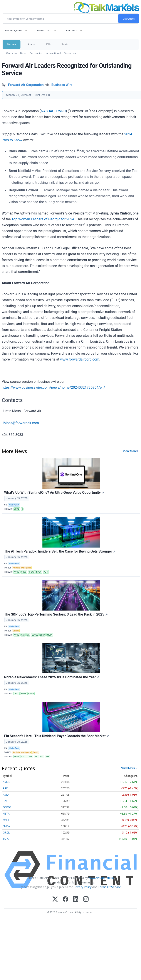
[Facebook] (65, 899)
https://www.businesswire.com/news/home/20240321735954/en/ (53, 387)
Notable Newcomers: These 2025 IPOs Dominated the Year (52, 677)
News (23, 53)
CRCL (16, 694)
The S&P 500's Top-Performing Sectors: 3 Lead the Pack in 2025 (56, 614)
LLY (42, 757)
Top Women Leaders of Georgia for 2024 (43, 219)
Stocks (31, 44)
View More (130, 451)
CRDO (24, 572)
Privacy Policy (83, 887)
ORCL (6, 833)
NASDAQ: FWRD (53, 111)
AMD (6, 795)
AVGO (17, 572)
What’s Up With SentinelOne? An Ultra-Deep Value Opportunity (54, 493)
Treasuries (70, 53)
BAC (5, 801)
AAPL (6, 788)
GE (28, 635)
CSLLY (24, 757)
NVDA (39, 572)
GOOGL (35, 635)
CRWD (17, 509)
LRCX (43, 635)
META (50, 635)
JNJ (36, 757)
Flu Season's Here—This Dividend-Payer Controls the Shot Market (57, 736)
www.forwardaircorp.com (80, 359)
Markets (12, 44)
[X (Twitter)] (55, 899)
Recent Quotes (14, 30)
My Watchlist (44, 30)
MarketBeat (14, 505)
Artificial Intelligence (22, 568)
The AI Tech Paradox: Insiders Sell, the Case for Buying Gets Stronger (60, 551)
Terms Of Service (110, 887)
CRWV (31, 572)
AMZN (7, 782)
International (53, 53)
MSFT (6, 820)
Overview (11, 53)
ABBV (16, 757)
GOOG (7, 807)
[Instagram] (86, 899)
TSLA (6, 839)
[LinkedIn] (76, 899)
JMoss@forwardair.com (20, 423)
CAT (23, 635)
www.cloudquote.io (101, 878)
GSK (31, 757)
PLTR (46, 572)
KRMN (31, 694)
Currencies (36, 53)
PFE (47, 757)
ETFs (48, 44)
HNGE (23, 694)
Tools (65, 44)
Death (36, 752)
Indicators (72, 30)
